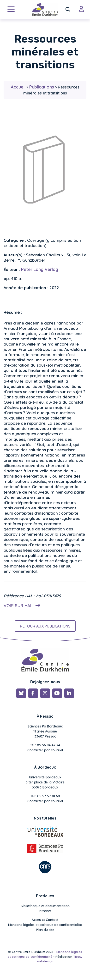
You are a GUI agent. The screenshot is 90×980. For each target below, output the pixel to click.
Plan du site (45, 930)
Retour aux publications (45, 626)
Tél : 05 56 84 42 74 (45, 745)
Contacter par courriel (45, 750)
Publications (42, 87)
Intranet (45, 911)
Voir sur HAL (21, 606)
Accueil (18, 87)
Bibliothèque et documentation (45, 906)
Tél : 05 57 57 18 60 (45, 796)
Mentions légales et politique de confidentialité (45, 925)
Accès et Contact (45, 920)
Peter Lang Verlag (40, 269)
